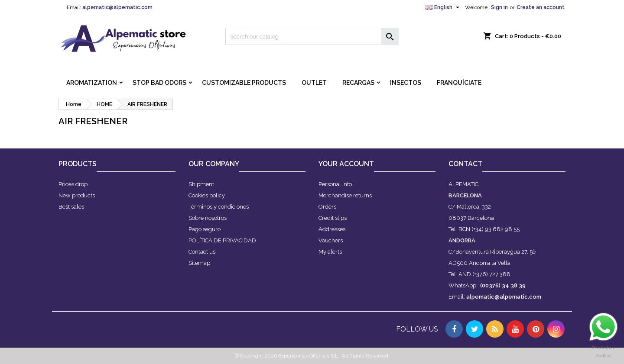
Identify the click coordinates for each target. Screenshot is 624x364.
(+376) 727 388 (491, 274)
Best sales (71, 207)
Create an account (541, 7)
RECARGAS (358, 83)
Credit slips (333, 218)
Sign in (499, 7)
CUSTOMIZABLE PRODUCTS (244, 83)
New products (77, 195)
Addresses (332, 229)
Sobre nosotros (208, 218)
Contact (465, 164)
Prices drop (73, 184)
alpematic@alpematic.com (117, 7)
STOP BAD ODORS (159, 83)
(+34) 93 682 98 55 (496, 229)
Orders (327, 207)
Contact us (202, 252)
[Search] (312, 36)
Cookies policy (207, 195)
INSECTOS (406, 83)
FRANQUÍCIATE (459, 83)
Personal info (335, 184)
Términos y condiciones (219, 207)
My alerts (330, 252)
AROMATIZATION (92, 83)
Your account (346, 164)
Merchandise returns (345, 195)
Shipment (201, 184)
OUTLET (314, 83)
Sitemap (199, 263)
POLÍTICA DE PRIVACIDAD (222, 240)
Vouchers (331, 240)
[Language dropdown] (444, 7)
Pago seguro (205, 229)
